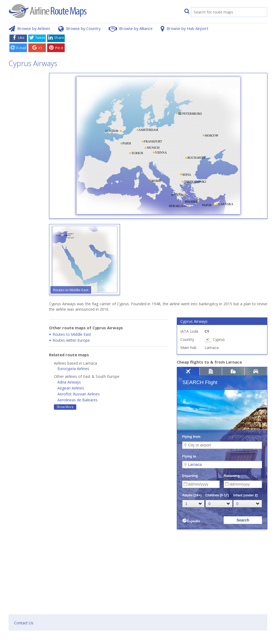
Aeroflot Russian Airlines (79, 394)
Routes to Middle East (72, 334)
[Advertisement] (167, 44)
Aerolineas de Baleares (77, 400)
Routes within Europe (71, 340)
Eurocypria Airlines (73, 369)
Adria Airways (69, 382)
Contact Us (24, 623)
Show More (65, 407)
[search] (223, 13)
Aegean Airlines (71, 388)
